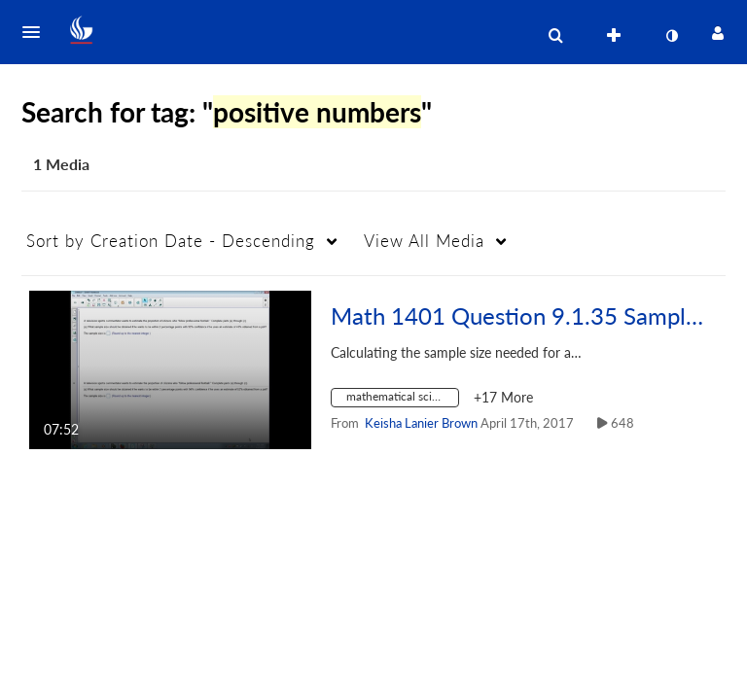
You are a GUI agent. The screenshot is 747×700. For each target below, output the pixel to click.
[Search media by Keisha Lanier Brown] (421, 423)
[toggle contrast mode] (671, 36)
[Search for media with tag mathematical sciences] (402, 400)
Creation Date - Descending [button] (171, 241)
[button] (37, 32)
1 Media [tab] (61, 164)
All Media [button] (424, 241)
